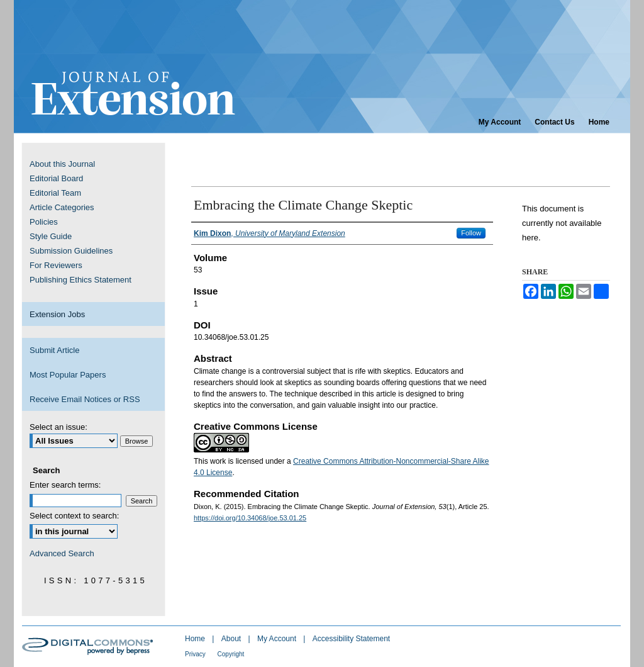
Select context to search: (74, 516)
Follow (471, 233)
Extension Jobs (57, 314)
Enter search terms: (65, 485)
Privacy (196, 654)
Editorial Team (55, 193)
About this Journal (62, 164)
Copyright (231, 654)
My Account (278, 639)
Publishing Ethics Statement (80, 280)
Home (196, 639)
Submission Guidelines (71, 251)
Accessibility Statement (351, 639)
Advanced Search (62, 553)
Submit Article (54, 350)
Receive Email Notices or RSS (85, 399)
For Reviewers (56, 265)
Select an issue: (58, 427)
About (232, 639)
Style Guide (51, 236)
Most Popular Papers (68, 375)
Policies (44, 222)
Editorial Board (56, 178)
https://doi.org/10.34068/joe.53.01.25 (250, 518)
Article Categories (62, 207)
